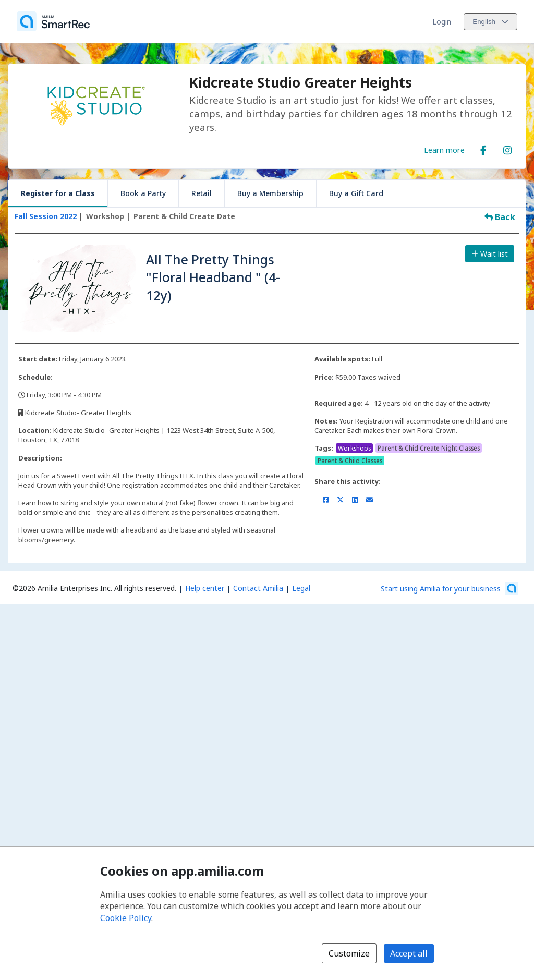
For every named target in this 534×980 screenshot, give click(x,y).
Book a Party (143, 193)
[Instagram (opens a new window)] (507, 148)
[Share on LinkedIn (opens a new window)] (355, 500)
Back (500, 217)
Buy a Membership (270, 193)
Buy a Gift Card (356, 193)
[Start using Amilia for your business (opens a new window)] (450, 588)
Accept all (409, 953)
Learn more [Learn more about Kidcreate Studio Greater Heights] (444, 150)
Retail (202, 193)
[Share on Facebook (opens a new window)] (326, 500)
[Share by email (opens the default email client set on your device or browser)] (369, 500)
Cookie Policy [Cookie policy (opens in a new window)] (126, 918)
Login (442, 22)
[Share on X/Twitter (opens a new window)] (340, 500)
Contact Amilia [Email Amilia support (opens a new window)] (258, 588)
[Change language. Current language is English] (490, 22)
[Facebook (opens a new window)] (483, 148)
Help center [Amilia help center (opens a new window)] (205, 588)
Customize (349, 953)
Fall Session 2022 (47, 216)
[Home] (53, 21)
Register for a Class (58, 193)
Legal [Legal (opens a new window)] (301, 588)
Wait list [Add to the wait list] (490, 254)
